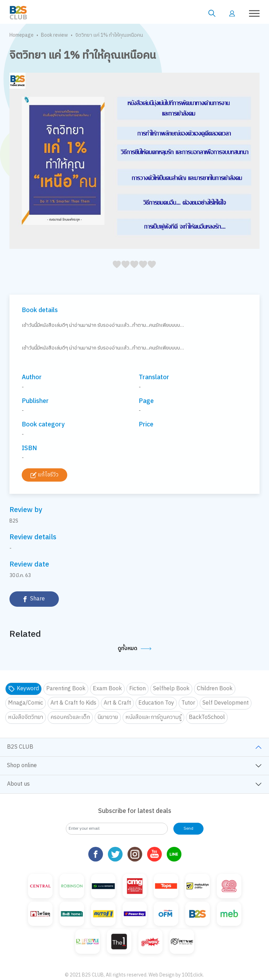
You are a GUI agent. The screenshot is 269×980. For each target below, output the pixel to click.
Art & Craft (117, 703)
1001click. (193, 950)
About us (18, 784)
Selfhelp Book (171, 689)
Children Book (215, 689)
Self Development (226, 703)
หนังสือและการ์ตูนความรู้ (153, 717)
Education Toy (156, 703)
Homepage (22, 35)
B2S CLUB (20, 747)
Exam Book (107, 689)
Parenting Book (66, 689)
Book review (54, 35)
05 (115, 272)
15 (123, 272)
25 (132, 272)
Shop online (22, 766)
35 (141, 272)
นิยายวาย (108, 717)
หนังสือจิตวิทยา (26, 717)
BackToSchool (207, 717)
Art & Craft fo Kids (73, 703)
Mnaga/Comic (26, 703)
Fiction (137, 689)
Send (188, 828)
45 (150, 272)
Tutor (188, 703)
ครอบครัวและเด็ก (70, 717)
